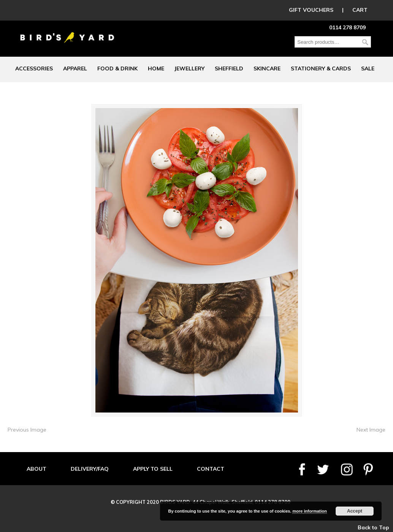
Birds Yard (67, 32)
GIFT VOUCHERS (311, 10)
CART (360, 10)
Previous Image (27, 430)
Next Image (371, 430)
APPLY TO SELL (153, 469)
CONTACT (211, 469)
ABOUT (36, 469)
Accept (355, 511)
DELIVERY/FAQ (90, 469)
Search (365, 42)
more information (309, 511)
